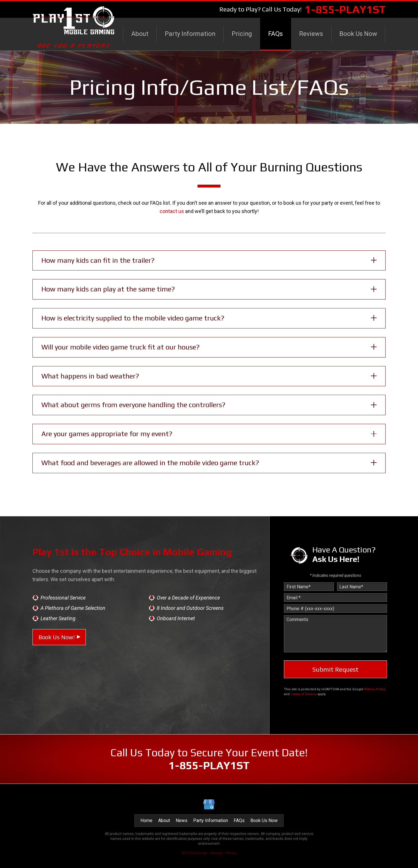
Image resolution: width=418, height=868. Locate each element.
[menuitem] (140, 34)
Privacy (231, 853)
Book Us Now (358, 34)
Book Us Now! (57, 637)
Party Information (190, 34)
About (140, 34)
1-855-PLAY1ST (345, 9)
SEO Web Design (194, 853)
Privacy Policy (375, 689)
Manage (217, 853)
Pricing (242, 34)
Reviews (311, 34)
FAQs (275, 34)
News (182, 820)
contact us (172, 211)
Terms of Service (304, 694)
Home (146, 820)
